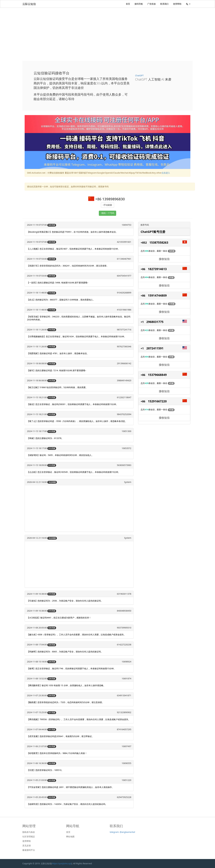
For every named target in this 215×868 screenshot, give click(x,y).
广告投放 (152, 4)
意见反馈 (27, 846)
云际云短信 (29, 4)
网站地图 (70, 837)
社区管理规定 (29, 837)
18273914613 (157, 269)
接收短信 (164, 259)
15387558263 (159, 242)
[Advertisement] (107, 30)
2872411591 (155, 348)
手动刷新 (108, 205)
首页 (128, 4)
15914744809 (157, 295)
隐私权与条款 (29, 832)
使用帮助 (177, 4)
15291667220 (157, 401)
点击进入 (166, 173)
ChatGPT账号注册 (153, 232)
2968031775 (155, 322)
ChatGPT (139, 75)
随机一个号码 (108, 213)
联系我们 (164, 4)
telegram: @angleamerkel (122, 832)
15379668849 (157, 375)
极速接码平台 (29, 850)
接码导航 (139, 4)
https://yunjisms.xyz (62, 863)
